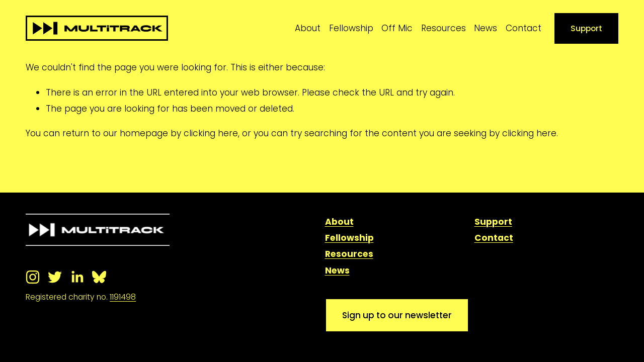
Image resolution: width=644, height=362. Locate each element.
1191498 (123, 297)
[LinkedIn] (77, 277)
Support (586, 28)
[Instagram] (33, 277)
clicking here (211, 133)
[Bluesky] (99, 277)
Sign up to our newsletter (397, 315)
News (486, 28)
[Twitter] (55, 277)
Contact (524, 28)
